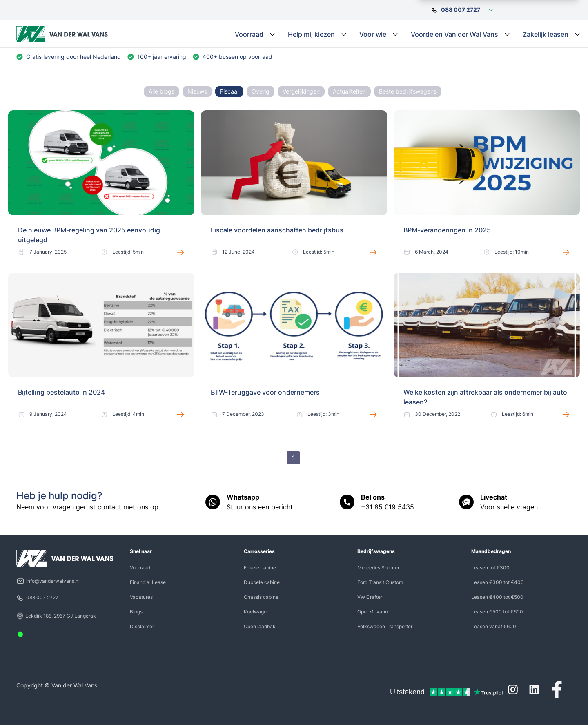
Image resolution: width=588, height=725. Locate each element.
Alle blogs (161, 91)
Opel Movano (373, 612)
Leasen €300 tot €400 (498, 582)
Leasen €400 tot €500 (497, 597)
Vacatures (141, 597)
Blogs (136, 612)
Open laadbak (260, 626)
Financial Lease (148, 582)
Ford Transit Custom (380, 582)
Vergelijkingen (301, 91)
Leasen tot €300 (490, 568)
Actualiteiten (349, 91)
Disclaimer (142, 626)
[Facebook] (557, 689)
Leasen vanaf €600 (494, 626)
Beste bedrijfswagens (408, 91)
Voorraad (140, 568)
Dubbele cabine (262, 582)
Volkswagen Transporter (385, 626)
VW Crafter (370, 597)
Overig (261, 91)
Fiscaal (229, 91)
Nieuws (197, 91)
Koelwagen (257, 612)
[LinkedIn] (534, 689)
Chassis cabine (261, 597)
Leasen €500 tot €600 (497, 612)
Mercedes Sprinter (378, 568)
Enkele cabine (260, 568)
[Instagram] (513, 689)
